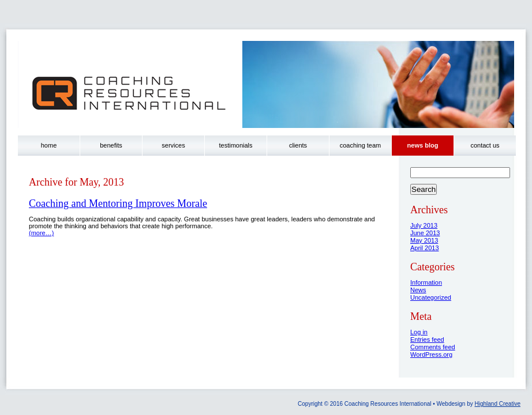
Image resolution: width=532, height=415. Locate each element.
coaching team (361, 145)
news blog (423, 145)
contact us (485, 145)
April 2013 (425, 248)
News (418, 290)
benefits (111, 145)
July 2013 (424, 225)
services (173, 145)
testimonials (235, 145)
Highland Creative (498, 404)
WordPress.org (431, 354)
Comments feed (433, 347)
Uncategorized (431, 297)
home (49, 145)
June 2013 (425, 233)
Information (426, 282)
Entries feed (427, 339)
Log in (419, 332)
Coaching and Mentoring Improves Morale (118, 203)
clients (298, 145)
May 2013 (424, 240)
